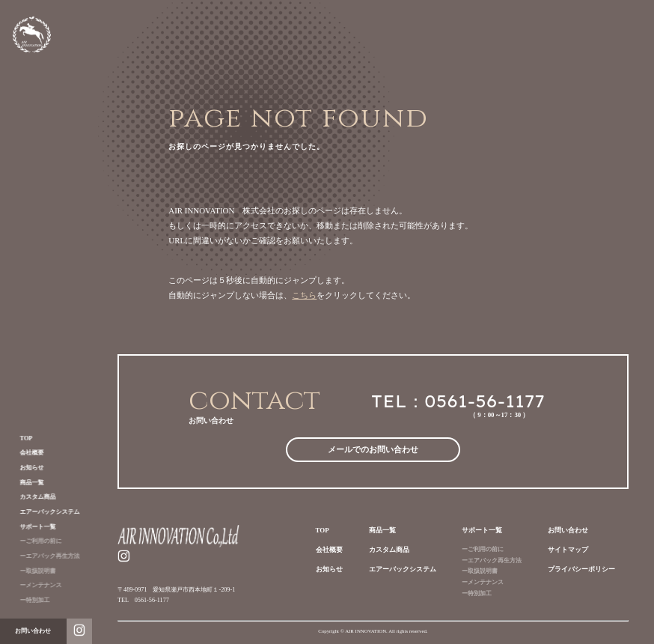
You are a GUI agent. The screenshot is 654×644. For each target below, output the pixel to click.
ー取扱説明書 (31, 571)
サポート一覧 (31, 527)
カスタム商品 (31, 497)
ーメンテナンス (34, 585)
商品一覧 (25, 483)
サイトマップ (568, 550)
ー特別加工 (28, 600)
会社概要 (25, 453)
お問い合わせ (568, 530)
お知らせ (25, 468)
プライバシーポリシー (581, 569)
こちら (304, 295)
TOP (19, 438)
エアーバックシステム (43, 512)
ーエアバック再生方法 (43, 556)
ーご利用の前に (34, 541)
